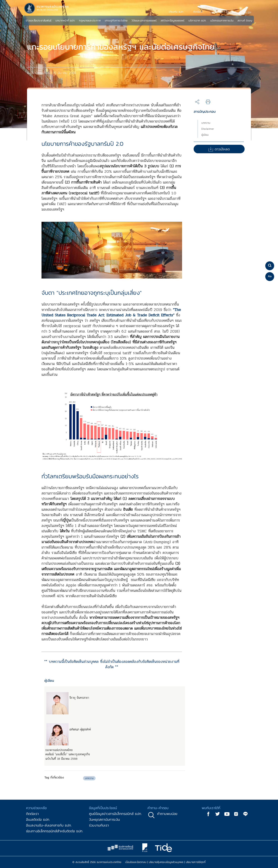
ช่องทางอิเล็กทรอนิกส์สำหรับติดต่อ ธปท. (55, 831)
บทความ (206, 123)
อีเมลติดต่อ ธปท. (38, 819)
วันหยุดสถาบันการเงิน (104, 819)
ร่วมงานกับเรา (99, 825)
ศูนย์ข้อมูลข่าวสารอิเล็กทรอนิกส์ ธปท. (115, 814)
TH (245, 12)
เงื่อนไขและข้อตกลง (136, 862)
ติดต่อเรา (32, 814)
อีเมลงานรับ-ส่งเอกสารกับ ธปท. (49, 825)
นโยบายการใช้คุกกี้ (196, 862)
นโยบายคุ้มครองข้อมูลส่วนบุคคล (166, 862)
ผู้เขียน (205, 135)
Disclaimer (208, 129)
